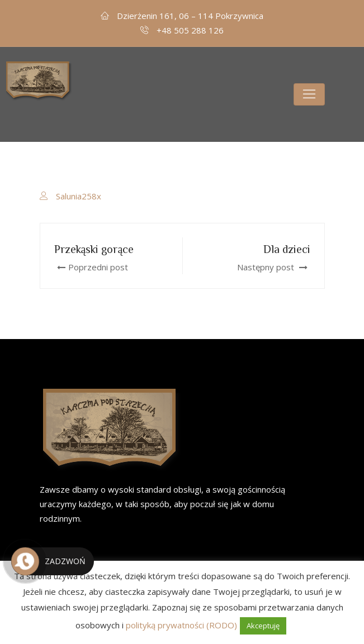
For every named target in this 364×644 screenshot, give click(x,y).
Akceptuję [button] (263, 626)
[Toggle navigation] (309, 94)
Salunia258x (79, 196)
